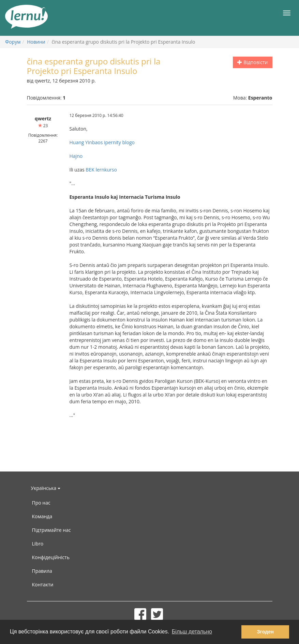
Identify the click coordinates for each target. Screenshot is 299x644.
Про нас (41, 503)
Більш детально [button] (192, 632)
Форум (13, 42)
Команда (42, 516)
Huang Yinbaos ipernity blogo (102, 142)
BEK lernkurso (101, 170)
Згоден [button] (265, 632)
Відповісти (252, 62)
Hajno (76, 156)
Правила (42, 571)
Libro (38, 544)
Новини (36, 42)
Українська (46, 488)
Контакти (43, 585)
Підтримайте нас (51, 530)
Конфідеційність (51, 557)
